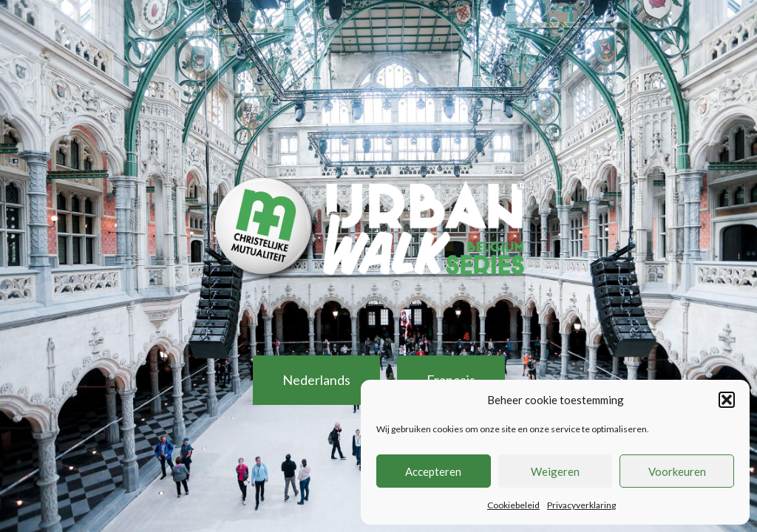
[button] (727, 400)
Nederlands (316, 380)
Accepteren (433, 471)
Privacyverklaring (581, 505)
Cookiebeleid (513, 505)
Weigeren (555, 471)
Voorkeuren (677, 471)
